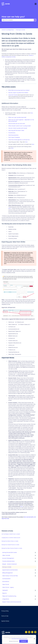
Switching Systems (13, 135)
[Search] (35, 20)
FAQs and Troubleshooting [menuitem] (9, 596)
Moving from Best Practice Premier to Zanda (12, 548)
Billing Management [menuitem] (8, 573)
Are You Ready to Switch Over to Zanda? (11, 534)
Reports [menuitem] (4, 593)
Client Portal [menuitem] (6, 584)
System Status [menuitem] (5, 621)
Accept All (24, 643)
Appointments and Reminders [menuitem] (10, 570)
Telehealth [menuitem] (5, 590)
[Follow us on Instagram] (32, 632)
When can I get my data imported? (17, 117)
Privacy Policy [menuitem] (5, 611)
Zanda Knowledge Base (8, 30)
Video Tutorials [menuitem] (6, 555)
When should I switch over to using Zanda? (20, 126)
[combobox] (18, 20)
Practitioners (12, 133)
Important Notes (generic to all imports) (19, 140)
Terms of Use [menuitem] (5, 616)
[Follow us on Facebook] (26, 632)
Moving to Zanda (21, 30)
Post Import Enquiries (14, 137)
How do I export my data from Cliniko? (18, 93)
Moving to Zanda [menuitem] (7, 567)
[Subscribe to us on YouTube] (29, 632)
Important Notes (13, 95)
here (32, 113)
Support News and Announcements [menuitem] (12, 602)
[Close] (34, 640)
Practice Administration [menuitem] (8, 561)
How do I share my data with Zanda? (18, 128)
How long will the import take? (16, 130)
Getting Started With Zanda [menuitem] (9, 552)
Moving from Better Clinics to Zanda (10, 541)
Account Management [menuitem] (8, 558)
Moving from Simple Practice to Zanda (10, 545)
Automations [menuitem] (6, 582)
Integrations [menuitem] (6, 599)
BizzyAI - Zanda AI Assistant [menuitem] (10, 564)
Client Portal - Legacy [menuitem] (8, 587)
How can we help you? (13, 17)
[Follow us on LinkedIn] (35, 632)
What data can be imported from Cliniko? (19, 90)
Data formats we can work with (17, 124)
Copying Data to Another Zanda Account (11, 538)
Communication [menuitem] (6, 579)
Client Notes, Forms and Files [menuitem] (10, 576)
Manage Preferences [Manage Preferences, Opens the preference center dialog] (14, 643)
